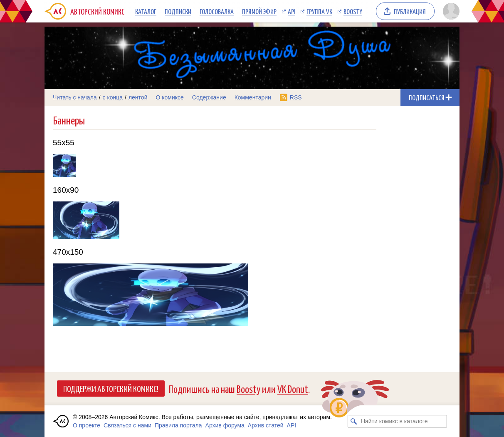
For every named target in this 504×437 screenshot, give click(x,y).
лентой (138, 97)
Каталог (146, 11)
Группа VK (319, 11)
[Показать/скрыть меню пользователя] (450, 11)
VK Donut (293, 389)
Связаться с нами (127, 425)
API (292, 11)
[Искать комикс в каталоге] (354, 421)
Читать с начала (75, 97)
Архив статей (266, 425)
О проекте (86, 425)
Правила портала (178, 425)
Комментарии (253, 97)
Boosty (353, 11)
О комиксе (169, 97)
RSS (296, 97)
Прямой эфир (259, 11)
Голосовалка (217, 11)
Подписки (178, 11)
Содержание (209, 97)
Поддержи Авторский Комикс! (111, 388)
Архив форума (225, 425)
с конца (113, 97)
